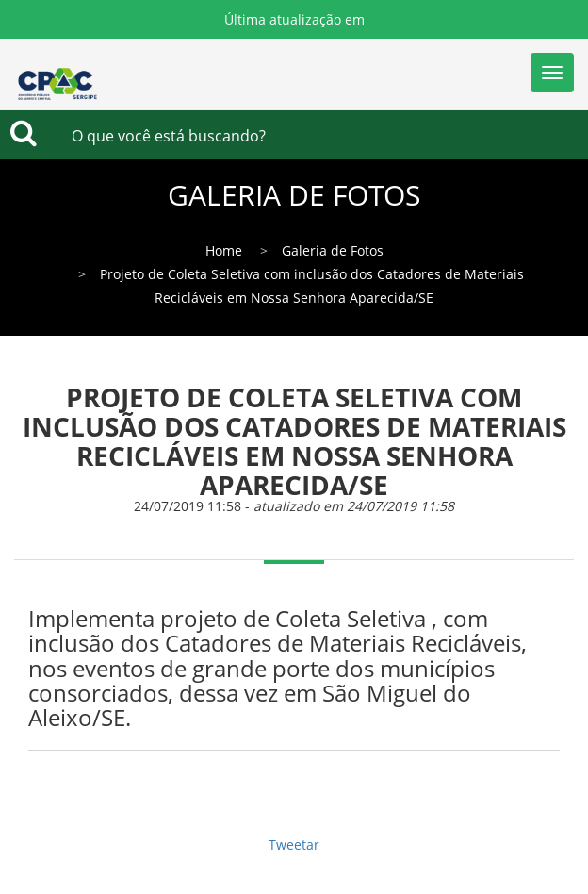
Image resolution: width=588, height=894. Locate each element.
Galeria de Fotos (333, 250)
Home (224, 250)
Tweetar (294, 844)
